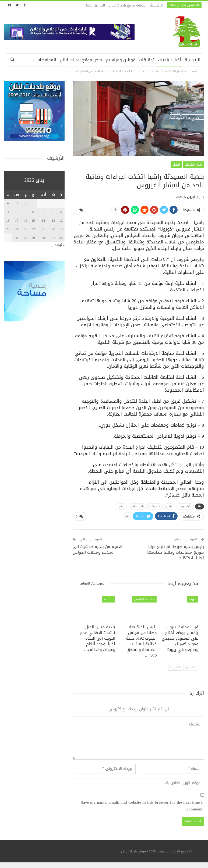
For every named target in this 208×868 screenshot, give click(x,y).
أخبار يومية (185, 506)
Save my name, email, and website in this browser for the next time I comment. (142, 806)
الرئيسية (156, 5)
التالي (175, 667)
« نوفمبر (59, 245)
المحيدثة (155, 506)
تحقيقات (147, 60)
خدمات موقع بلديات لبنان (127, 5)
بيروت (193, 599)
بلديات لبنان (137, 506)
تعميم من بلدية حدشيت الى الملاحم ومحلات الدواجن (98, 549)
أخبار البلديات (170, 60)
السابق (191, 667)
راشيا (121, 506)
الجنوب (109, 599)
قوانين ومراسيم (121, 60)
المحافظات (46, 60)
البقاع (176, 165)
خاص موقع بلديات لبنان (81, 60)
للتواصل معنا (96, 5)
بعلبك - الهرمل (144, 599)
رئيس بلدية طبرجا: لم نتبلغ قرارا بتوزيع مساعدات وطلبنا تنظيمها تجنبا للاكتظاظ (176, 552)
